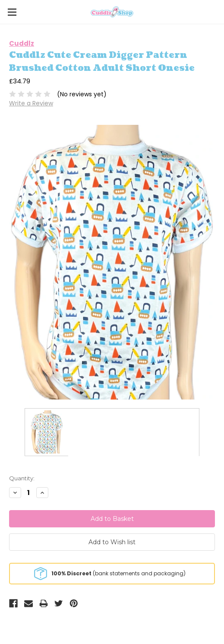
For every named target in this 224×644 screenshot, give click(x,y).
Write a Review (31, 103)
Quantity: (22, 478)
